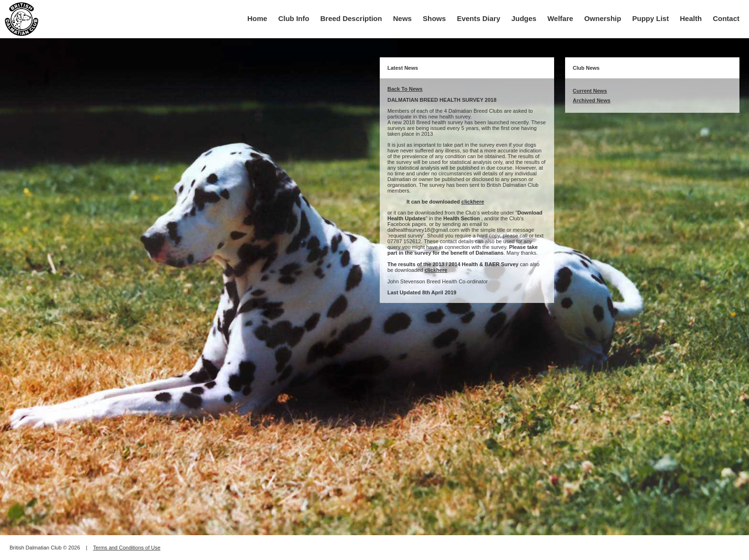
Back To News (405, 89)
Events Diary (478, 18)
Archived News (592, 100)
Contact (726, 18)
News (402, 18)
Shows (434, 18)
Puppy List (651, 18)
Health (691, 18)
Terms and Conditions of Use (127, 548)
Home (257, 18)
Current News (590, 91)
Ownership (603, 18)
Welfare (560, 18)
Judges (524, 18)
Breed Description (351, 18)
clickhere (473, 202)
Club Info (294, 18)
